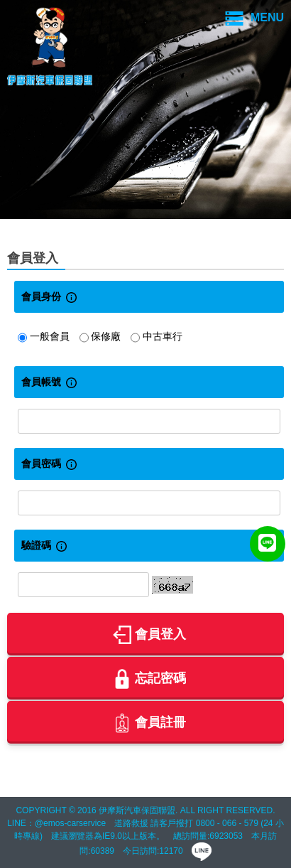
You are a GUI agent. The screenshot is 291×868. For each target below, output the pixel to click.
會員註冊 (149, 723)
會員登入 (149, 635)
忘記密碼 (149, 679)
